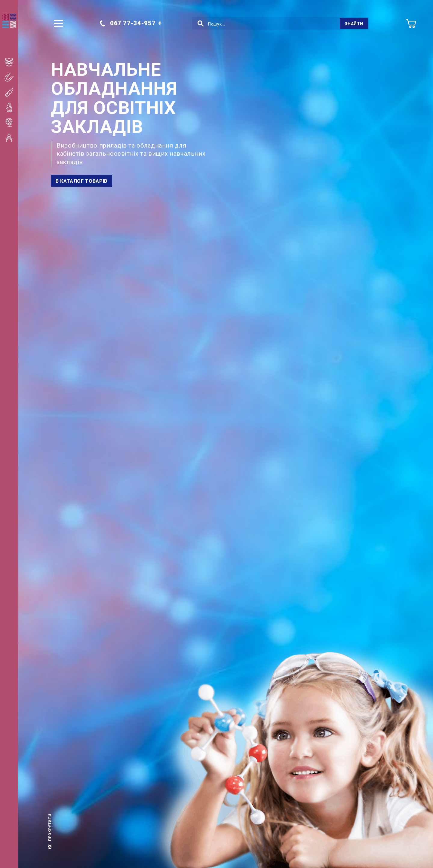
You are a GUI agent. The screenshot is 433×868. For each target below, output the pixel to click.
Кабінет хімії (13, 92)
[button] (58, 23)
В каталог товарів (81, 181)
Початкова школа (13, 62)
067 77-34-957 (127, 23)
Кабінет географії (13, 122)
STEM (13, 182)
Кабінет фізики (13, 77)
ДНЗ (13, 167)
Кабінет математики (13, 137)
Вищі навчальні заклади (13, 152)
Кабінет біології (13, 107)
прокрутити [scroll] (50, 830)
